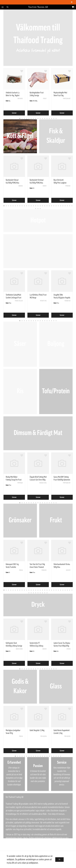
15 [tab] (52, 119)
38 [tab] (43, 593)
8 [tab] (36, 119)
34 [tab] (40, 209)
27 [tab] (63, 206)
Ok (59, 860)
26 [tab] (61, 206)
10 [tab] (40, 119)
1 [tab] (20, 119)
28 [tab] (65, 206)
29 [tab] (68, 206)
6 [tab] (31, 119)
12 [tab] (45, 119)
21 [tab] (49, 206)
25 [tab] (58, 206)
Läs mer (14, 113)
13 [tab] (47, 119)
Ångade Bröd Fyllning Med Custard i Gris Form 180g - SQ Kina (38, 480)
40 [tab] (47, 593)
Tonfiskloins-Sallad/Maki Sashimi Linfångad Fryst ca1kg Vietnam (14, 298)
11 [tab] (43, 119)
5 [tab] (29, 119)
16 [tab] (54, 119)
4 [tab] (27, 119)
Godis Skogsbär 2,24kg (37, 730)
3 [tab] (24, 119)
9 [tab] (38, 119)
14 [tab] (49, 119)
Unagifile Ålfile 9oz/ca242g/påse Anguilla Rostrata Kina (62, 298)
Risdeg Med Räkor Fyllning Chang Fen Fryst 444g (14, 480)
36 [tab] (38, 593)
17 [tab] (56, 119)
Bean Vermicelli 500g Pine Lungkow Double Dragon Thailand (61, 183)
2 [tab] (22, 119)
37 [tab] (40, 593)
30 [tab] (70, 206)
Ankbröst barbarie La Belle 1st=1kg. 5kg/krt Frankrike (13, 95)
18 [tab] (43, 206)
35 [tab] (36, 593)
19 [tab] (45, 206)
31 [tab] (72, 206)
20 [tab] (47, 206)
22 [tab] (52, 206)
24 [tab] (56, 206)
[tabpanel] (14, 92)
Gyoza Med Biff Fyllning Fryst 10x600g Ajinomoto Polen (62, 480)
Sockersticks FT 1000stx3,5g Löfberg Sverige (36, 646)
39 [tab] (45, 593)
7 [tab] (34, 119)
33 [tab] (38, 209)
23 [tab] (54, 206)
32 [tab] (36, 209)
